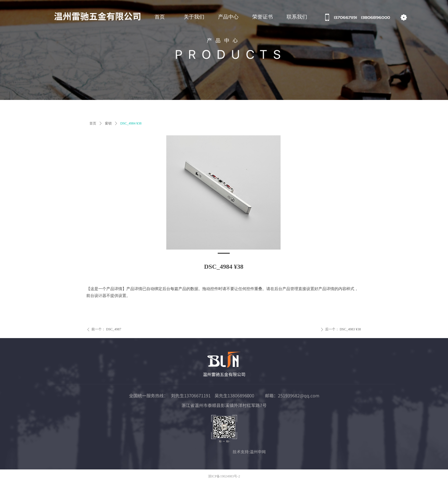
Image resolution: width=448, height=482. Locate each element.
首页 (93, 123)
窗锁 (108, 123)
